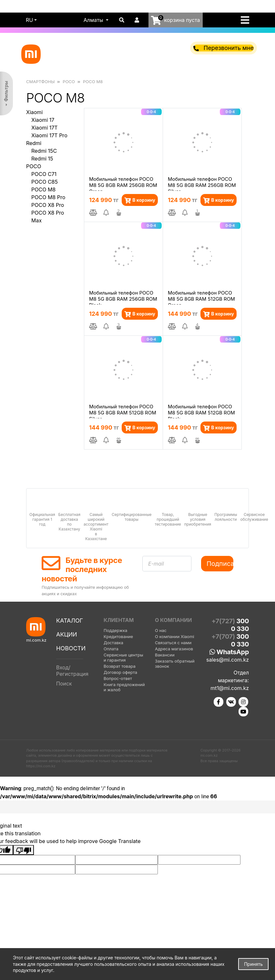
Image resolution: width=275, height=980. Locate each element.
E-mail (156, 564)
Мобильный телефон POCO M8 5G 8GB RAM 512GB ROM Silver (123, 411)
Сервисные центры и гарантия (123, 657)
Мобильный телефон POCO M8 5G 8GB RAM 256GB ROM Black (123, 297)
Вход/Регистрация (72, 671)
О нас (161, 630)
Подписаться (220, 564)
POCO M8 (43, 189)
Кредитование (118, 636)
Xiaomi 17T (45, 128)
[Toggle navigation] (247, 20)
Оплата (111, 649)
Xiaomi (34, 112)
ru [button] (29, 20)
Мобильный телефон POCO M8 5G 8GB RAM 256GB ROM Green (123, 183)
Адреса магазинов (174, 649)
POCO (34, 166)
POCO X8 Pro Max (48, 217)
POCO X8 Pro (48, 205)
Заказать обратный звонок (175, 664)
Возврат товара (120, 666)
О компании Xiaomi (174, 636)
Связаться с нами (173, 643)
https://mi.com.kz (41, 766)
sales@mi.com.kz (228, 660)
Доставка (113, 643)
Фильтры (6, 91)
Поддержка (115, 630)
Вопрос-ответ (118, 678)
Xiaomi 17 (43, 120)
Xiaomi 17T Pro (49, 135)
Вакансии (165, 655)
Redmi (34, 143)
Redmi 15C (44, 151)
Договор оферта (120, 672)
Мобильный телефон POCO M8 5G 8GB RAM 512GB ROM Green (201, 297)
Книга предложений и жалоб (124, 687)
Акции (67, 634)
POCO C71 (44, 174)
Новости (71, 648)
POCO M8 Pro (48, 197)
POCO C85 (45, 182)
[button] (96, 20)
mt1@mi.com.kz (230, 688)
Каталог (70, 621)
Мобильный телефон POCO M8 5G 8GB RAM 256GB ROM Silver (202, 183)
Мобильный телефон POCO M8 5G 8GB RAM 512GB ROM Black (201, 411)
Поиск (64, 684)
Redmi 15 (42, 159)
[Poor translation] (24, 850)
